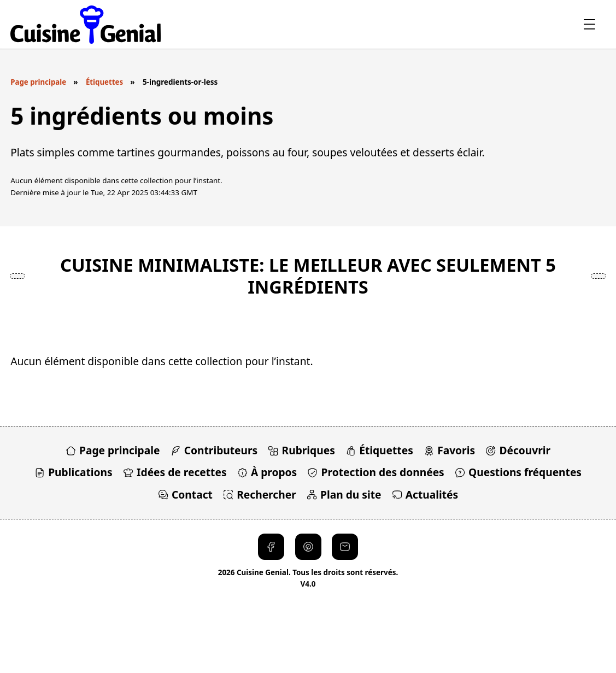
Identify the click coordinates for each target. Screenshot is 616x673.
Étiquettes (105, 82)
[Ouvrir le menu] (589, 24)
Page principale (39, 82)
